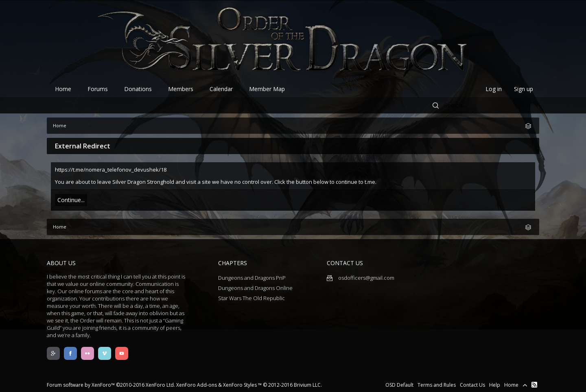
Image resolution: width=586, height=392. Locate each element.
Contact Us (472, 385)
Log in (494, 89)
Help (495, 385)
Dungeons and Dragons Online (255, 288)
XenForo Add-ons (197, 385)
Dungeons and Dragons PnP (252, 278)
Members (181, 89)
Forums (98, 89)
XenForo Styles (240, 385)
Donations (138, 89)
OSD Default (399, 385)
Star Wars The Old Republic (251, 298)
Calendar (221, 89)
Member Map (267, 89)
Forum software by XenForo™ (111, 385)
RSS (534, 385)
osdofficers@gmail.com (361, 278)
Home (63, 89)
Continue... (71, 200)
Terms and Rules (437, 385)
